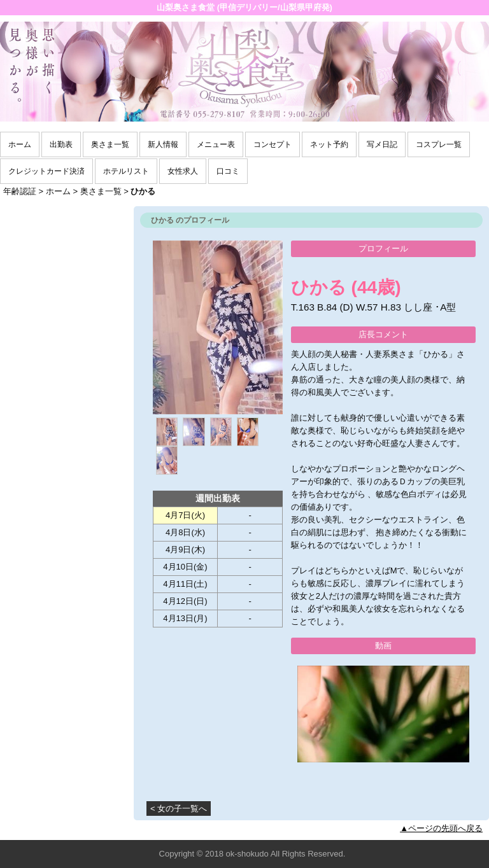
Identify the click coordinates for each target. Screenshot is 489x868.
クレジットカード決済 (46, 171)
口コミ (228, 171)
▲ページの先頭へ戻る (441, 828)
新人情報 (163, 144)
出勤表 (61, 144)
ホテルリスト (126, 171)
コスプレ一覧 (439, 144)
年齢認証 (20, 191)
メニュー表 (216, 144)
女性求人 (183, 171)
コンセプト (273, 144)
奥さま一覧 (110, 144)
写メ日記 (382, 144)
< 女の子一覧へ (179, 808)
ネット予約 (329, 144)
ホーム (20, 144)
